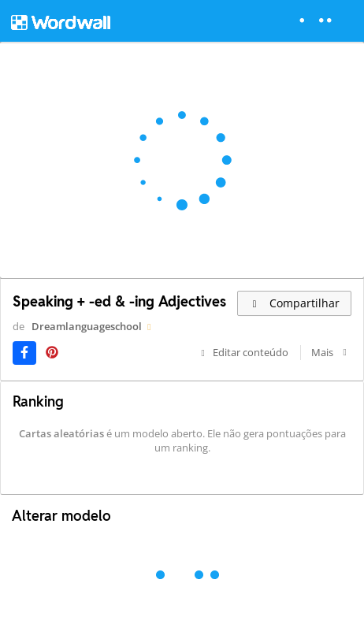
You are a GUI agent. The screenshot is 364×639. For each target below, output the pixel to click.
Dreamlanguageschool (87, 326)
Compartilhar (294, 303)
